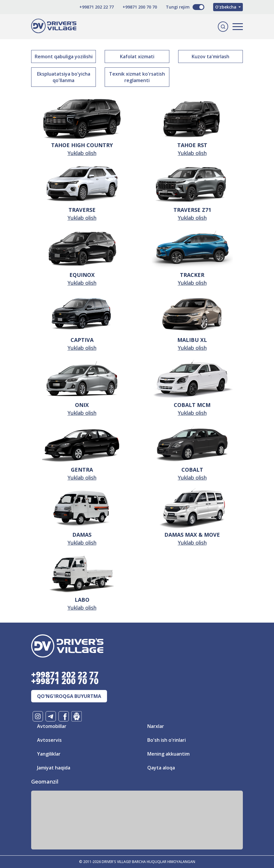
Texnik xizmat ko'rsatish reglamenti (137, 77)
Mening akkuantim (168, 754)
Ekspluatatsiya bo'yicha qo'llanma (64, 77)
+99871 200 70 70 (140, 7)
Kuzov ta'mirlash (210, 56)
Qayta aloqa (161, 768)
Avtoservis (49, 740)
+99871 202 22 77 (97, 7)
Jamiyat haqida (54, 768)
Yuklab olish (82, 153)
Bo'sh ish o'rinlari (167, 740)
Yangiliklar (49, 754)
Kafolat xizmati (137, 56)
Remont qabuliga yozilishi (64, 56)
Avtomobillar (52, 726)
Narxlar (156, 726)
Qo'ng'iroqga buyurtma (69, 696)
